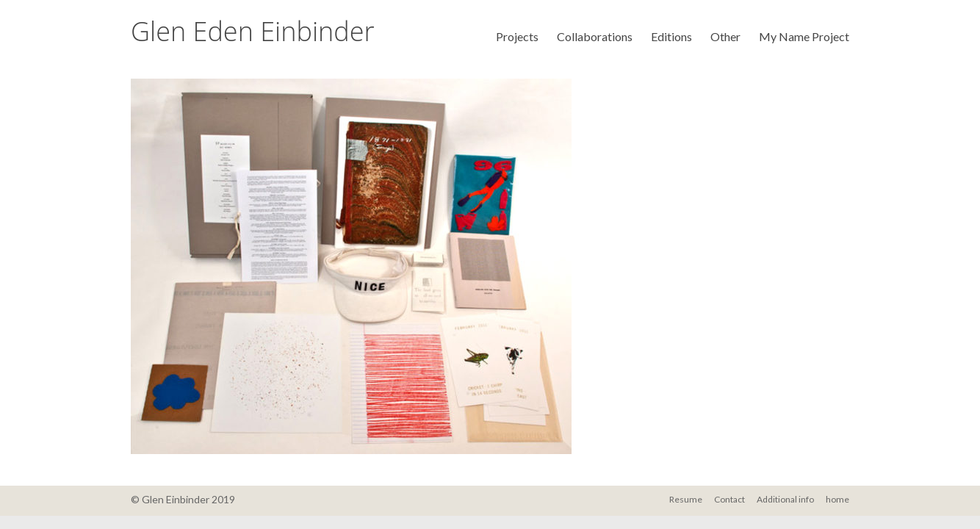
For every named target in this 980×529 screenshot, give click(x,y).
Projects (517, 36)
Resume (686, 499)
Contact (729, 499)
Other (725, 36)
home (837, 499)
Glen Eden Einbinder (253, 31)
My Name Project (804, 36)
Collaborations (595, 36)
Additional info (785, 499)
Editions (671, 36)
